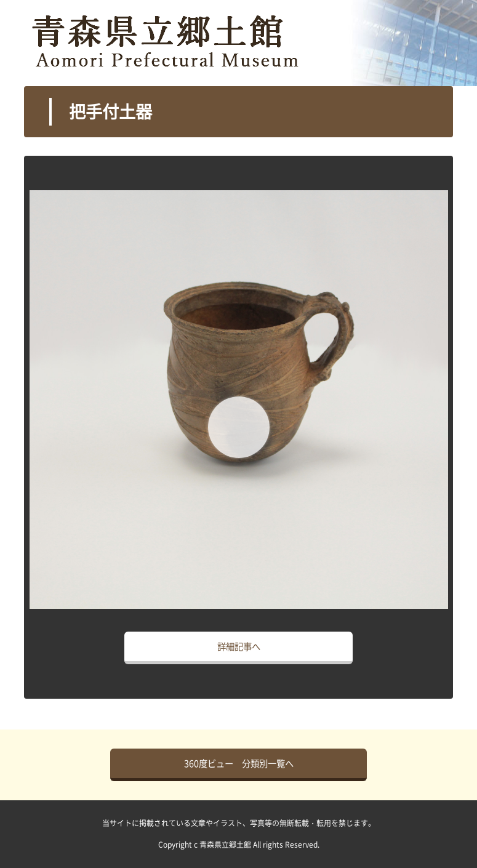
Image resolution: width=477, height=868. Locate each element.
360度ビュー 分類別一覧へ (239, 763)
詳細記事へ (239, 646)
